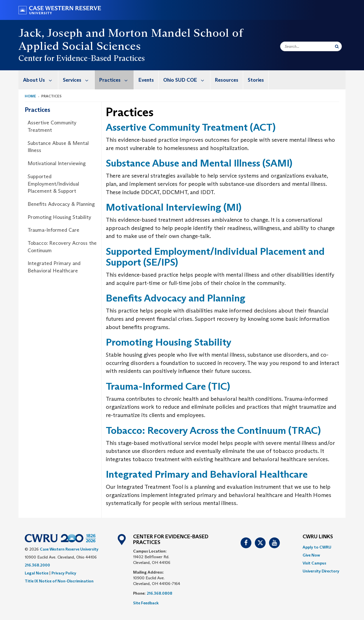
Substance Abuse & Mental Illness (58, 147)
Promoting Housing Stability (59, 217)
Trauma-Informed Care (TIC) (168, 386)
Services (79, 80)
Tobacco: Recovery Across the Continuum (62, 247)
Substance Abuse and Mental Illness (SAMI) (199, 163)
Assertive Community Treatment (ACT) (191, 127)
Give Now (311, 555)
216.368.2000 (37, 565)
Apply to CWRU (317, 547)
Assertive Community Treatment (52, 126)
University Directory (321, 571)
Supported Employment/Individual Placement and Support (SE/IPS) (215, 257)
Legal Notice (37, 573)
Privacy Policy (64, 573)
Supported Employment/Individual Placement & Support (53, 184)
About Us (41, 80)
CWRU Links (318, 537)
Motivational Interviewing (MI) (174, 207)
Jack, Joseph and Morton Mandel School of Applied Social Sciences (131, 39)
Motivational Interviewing (57, 163)
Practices (116, 80)
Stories (256, 80)
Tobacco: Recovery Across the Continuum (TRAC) (213, 430)
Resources (227, 80)
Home (30, 96)
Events (146, 80)
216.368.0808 (160, 593)
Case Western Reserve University (69, 549)
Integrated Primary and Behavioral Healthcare (54, 267)
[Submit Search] (337, 46)
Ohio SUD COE (187, 80)
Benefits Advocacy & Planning (61, 204)
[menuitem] (38, 80)
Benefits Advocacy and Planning (176, 298)
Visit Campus (314, 563)
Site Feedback (146, 603)
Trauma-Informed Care (53, 230)
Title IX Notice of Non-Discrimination (59, 581)
